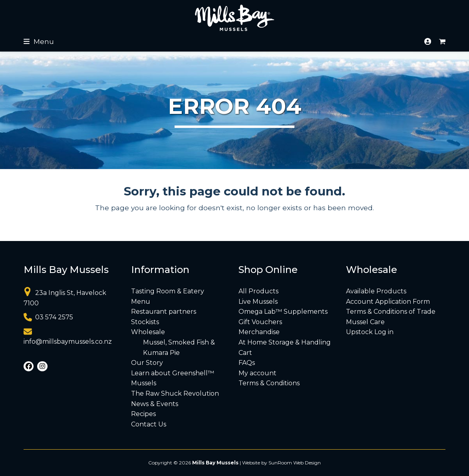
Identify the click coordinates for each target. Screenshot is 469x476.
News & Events (155, 404)
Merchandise (259, 332)
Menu (141, 302)
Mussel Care (365, 322)
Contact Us (149, 424)
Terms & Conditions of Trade (391, 312)
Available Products (376, 291)
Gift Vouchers (260, 322)
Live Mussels (258, 302)
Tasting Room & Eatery (168, 291)
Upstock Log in (370, 332)
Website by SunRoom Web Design (281, 463)
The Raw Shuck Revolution (175, 393)
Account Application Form (388, 302)
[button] (39, 41)
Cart (245, 353)
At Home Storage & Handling (285, 342)
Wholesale (148, 332)
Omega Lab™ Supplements (283, 312)
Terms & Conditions (269, 383)
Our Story (147, 363)
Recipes (143, 414)
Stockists (145, 322)
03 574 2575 (54, 317)
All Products (258, 291)
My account (257, 373)
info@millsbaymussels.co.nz (68, 342)
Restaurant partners (164, 312)
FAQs (247, 363)
